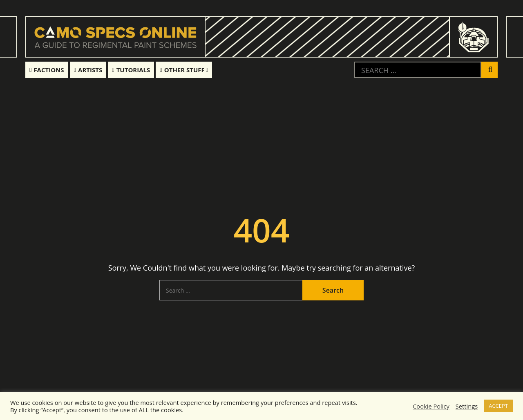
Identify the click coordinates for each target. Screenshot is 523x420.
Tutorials (131, 70)
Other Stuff (182, 70)
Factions (47, 70)
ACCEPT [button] (498, 406)
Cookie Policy (431, 406)
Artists (88, 70)
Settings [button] (467, 406)
